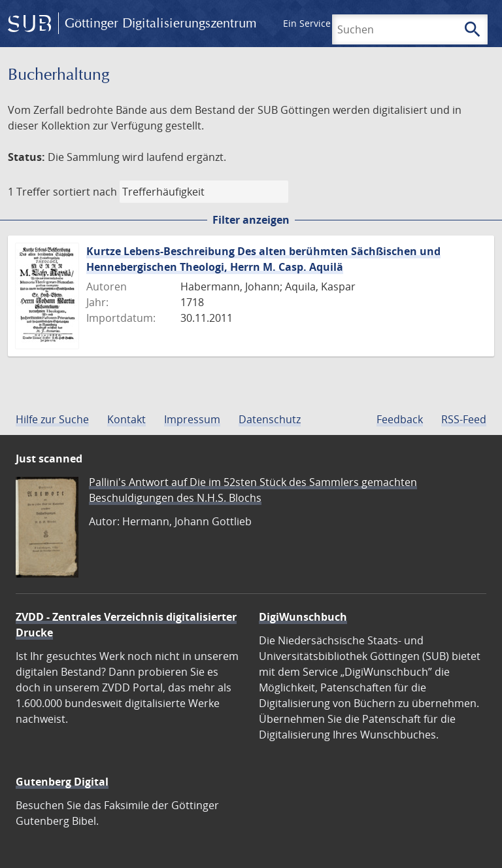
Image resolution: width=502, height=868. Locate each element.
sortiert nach (85, 192)
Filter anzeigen (251, 220)
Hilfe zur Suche (52, 419)
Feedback (400, 419)
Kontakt (126, 419)
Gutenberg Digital (62, 782)
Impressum (192, 419)
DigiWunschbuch (303, 617)
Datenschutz (270, 419)
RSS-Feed (464, 419)
